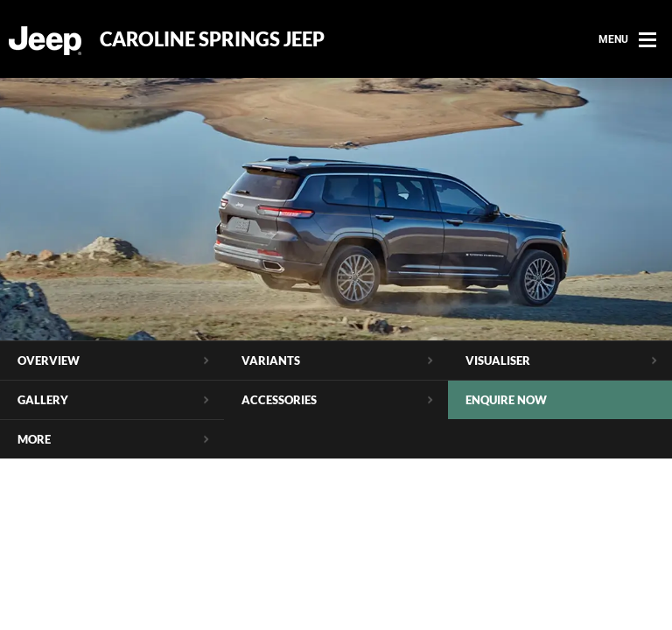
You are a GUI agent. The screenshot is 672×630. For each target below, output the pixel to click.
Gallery (43, 400)
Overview (49, 360)
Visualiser (498, 360)
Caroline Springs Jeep (212, 39)
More (34, 439)
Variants (271, 360)
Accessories (279, 400)
